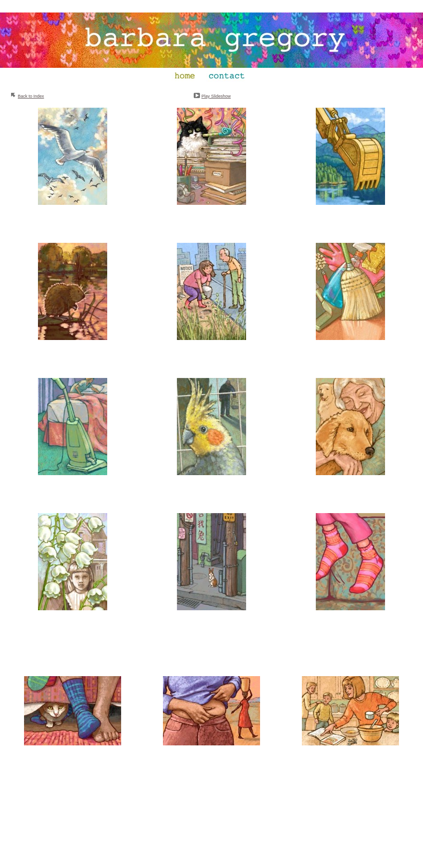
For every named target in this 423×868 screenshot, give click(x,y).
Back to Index (31, 96)
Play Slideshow (216, 96)
